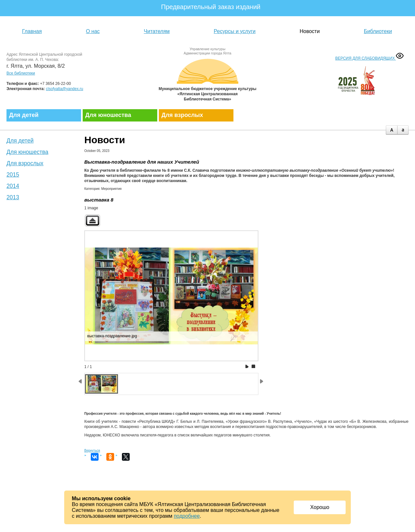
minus (403, 130)
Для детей (24, 115)
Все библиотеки (21, 73)
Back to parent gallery (92, 220)
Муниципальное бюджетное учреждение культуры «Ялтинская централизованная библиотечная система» (207, 79)
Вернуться (92, 451)
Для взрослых (182, 115)
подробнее (187, 516)
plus (391, 130)
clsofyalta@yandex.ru (65, 89)
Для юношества (108, 115)
